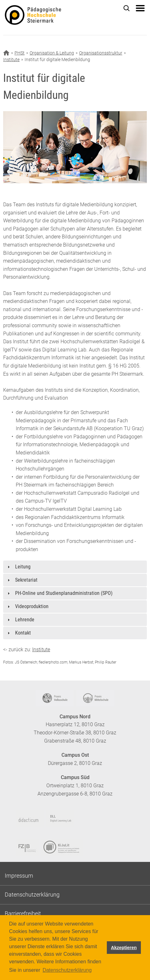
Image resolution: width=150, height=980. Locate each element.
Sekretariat (26, 580)
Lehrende (25, 620)
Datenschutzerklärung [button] (67, 970)
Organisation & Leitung (52, 53)
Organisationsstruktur (101, 53)
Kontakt (23, 633)
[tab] (75, 567)
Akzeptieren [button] (124, 948)
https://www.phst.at (42, 18)
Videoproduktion (32, 606)
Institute (11, 60)
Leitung (23, 567)
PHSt (20, 53)
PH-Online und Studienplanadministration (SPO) (64, 593)
